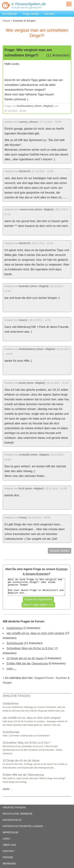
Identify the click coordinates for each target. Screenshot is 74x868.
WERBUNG (9, 864)
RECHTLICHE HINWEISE (18, 814)
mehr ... (11, 669)
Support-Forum (44, 678)
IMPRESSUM (10, 832)
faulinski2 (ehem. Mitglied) (34, 286)
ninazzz (23, 320)
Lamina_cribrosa (28, 122)
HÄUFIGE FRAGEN (14, 807)
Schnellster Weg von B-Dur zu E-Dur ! (31, 648)
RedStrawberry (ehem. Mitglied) (35, 106)
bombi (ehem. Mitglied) (32, 383)
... (8, 789)
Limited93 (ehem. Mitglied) (34, 455)
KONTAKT (9, 851)
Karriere (49, 14)
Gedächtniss (15, 628)
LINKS (6, 839)
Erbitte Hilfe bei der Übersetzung (27, 663)
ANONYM (24, 171)
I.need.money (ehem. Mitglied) (36, 209)
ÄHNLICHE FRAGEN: (17, 696)
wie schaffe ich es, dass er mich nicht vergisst (35, 633)
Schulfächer (10, 14)
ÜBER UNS (9, 845)
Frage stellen (31, 14)
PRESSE (8, 857)
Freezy (23, 518)
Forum (6, 21)
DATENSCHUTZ (12, 820)
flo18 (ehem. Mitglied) (31, 488)
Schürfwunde (15, 643)
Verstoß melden (60, 551)
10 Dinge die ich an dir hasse (25, 658)
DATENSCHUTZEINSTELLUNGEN (23, 826)
